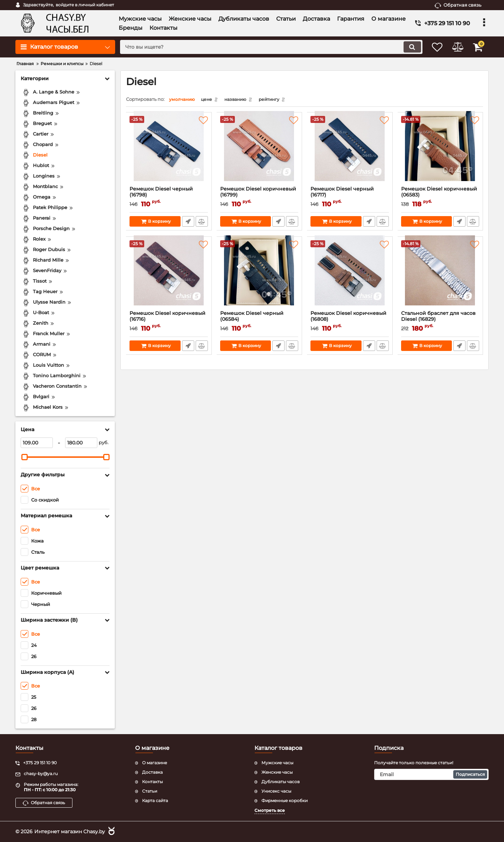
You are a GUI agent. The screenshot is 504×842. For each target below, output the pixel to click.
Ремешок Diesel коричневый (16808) (350, 321)
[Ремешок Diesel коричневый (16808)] (350, 277)
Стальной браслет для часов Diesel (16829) (440, 321)
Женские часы (277, 772)
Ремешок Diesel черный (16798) (169, 197)
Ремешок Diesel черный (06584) (260, 321)
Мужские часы (277, 763)
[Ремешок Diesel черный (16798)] (169, 153)
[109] (37, 443)
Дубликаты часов (281, 781)
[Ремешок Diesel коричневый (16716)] (169, 277)
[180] (81, 443)
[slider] (24, 457)
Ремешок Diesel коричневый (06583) (440, 197)
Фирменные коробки (285, 800)
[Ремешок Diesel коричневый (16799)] (260, 153)
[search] (265, 47)
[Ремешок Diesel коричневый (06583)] (440, 153)
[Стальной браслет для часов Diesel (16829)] (440, 277)
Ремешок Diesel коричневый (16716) (169, 321)
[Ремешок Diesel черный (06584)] (260, 277)
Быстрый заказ (188, 223)
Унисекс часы (276, 791)
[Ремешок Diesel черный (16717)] (350, 153)
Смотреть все (270, 810)
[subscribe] (432, 774)
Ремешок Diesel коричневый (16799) (260, 197)
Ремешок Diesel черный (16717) (350, 197)
